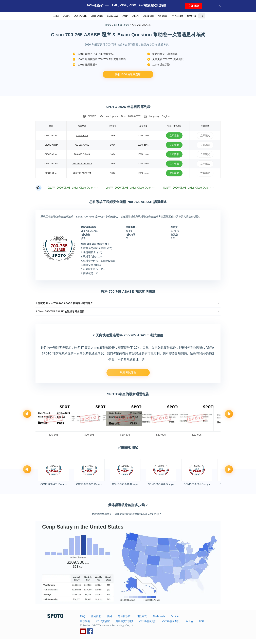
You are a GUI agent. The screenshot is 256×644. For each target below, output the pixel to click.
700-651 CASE (82, 145)
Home (108, 25)
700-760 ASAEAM (82, 173)
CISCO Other (122, 25)
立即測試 (205, 135)
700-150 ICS (82, 135)
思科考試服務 (128, 373)
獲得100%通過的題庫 (128, 74)
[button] (128, 303)
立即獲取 (194, 6)
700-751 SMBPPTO (82, 164)
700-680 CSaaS (82, 154)
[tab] (128, 303)
